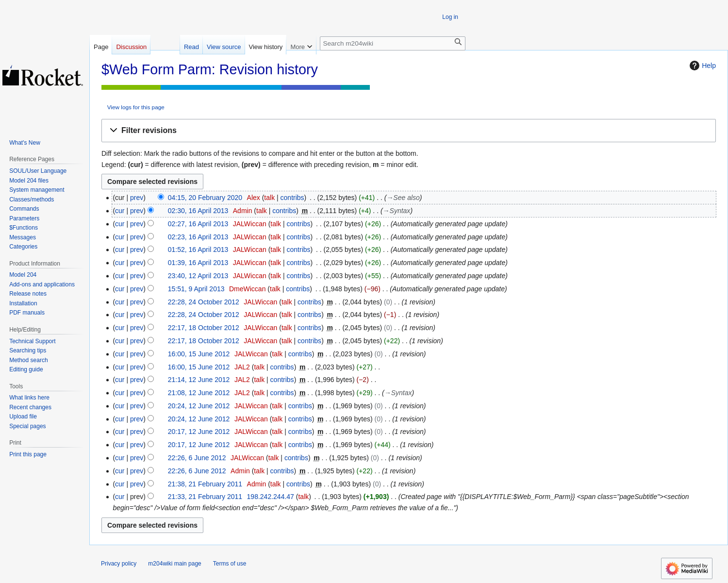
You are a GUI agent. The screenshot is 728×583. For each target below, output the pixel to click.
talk (269, 198)
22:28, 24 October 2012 (204, 302)
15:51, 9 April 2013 (196, 289)
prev (137, 198)
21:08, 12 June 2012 (199, 393)
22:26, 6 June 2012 (197, 458)
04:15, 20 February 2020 (205, 198)
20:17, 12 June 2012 (199, 432)
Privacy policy (119, 564)
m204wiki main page (174, 564)
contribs (292, 198)
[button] (409, 131)
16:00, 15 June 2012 (199, 354)
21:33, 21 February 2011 (205, 497)
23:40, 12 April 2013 (198, 276)
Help (702, 66)
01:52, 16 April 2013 (198, 250)
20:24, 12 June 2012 (199, 406)
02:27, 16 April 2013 (198, 224)
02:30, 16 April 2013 (198, 211)
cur (120, 211)
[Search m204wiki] (393, 43)
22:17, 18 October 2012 (204, 328)
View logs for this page (136, 107)
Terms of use (230, 564)
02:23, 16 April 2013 (198, 237)
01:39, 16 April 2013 (198, 263)
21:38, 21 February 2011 (205, 484)
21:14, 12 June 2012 (199, 380)
